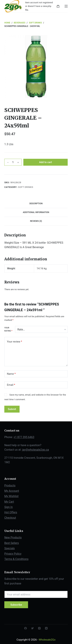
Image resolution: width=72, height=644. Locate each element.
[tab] (36, 204)
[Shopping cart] (58, 6)
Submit (12, 409)
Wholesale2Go (47, 640)
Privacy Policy (13, 554)
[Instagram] (39, 628)
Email (11, 385)
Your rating (8, 329)
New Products (13, 537)
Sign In (8, 507)
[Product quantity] (13, 162)
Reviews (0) (36, 221)
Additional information (36, 212)
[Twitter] (32, 628)
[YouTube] (46, 628)
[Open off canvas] (66, 6)
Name (11, 374)
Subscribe (16, 605)
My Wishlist (11, 496)
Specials (10, 548)
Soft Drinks (26, 187)
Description (36, 204)
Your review (14, 342)
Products (10, 485)
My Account (12, 491)
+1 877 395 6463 (24, 437)
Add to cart (46, 162)
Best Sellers (12, 543)
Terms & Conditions (16, 559)
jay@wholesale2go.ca (35, 450)
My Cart (9, 502)
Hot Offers (11, 512)
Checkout (10, 518)
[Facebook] (26, 628)
